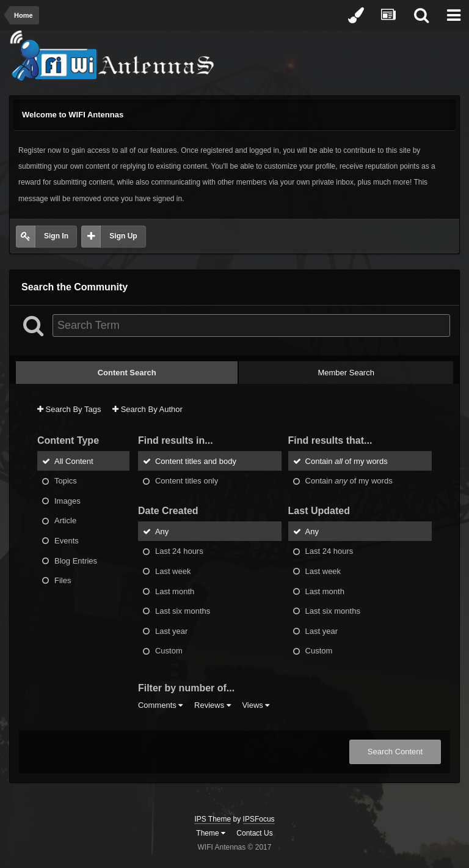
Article (65, 520)
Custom (169, 651)
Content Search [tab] (127, 373)
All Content (74, 461)
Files (63, 580)
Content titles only (187, 481)
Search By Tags (69, 409)
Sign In (56, 236)
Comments (160, 705)
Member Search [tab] (346, 373)
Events (67, 541)
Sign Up (123, 236)
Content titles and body (196, 461)
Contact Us (254, 833)
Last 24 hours (179, 551)
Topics (66, 481)
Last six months (183, 611)
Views (256, 705)
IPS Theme (213, 819)
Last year (171, 631)
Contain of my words (347, 461)
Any (162, 531)
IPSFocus (259, 819)
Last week (173, 571)
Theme (211, 833)
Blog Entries (76, 560)
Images (67, 500)
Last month (175, 591)
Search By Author (147, 409)
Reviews (213, 705)
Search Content (395, 752)
